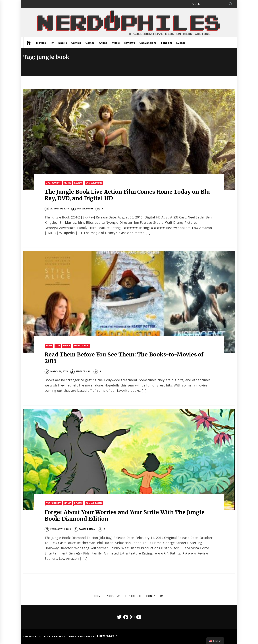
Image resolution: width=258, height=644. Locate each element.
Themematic (107, 636)
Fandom (167, 43)
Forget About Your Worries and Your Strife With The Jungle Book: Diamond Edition (125, 515)
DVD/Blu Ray (53, 183)
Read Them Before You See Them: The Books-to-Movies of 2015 (124, 358)
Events (181, 43)
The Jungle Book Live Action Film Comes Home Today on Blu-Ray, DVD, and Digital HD (129, 195)
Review (78, 183)
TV (52, 43)
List (58, 346)
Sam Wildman (94, 183)
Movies (41, 43)
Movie (67, 183)
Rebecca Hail (81, 346)
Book (49, 346)
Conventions (148, 43)
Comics (76, 43)
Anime (103, 43)
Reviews (129, 43)
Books (63, 43)
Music (116, 43)
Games (90, 43)
